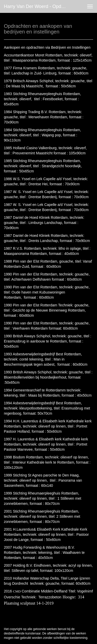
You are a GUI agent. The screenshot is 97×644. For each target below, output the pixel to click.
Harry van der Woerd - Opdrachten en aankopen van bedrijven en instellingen (37, 6)
